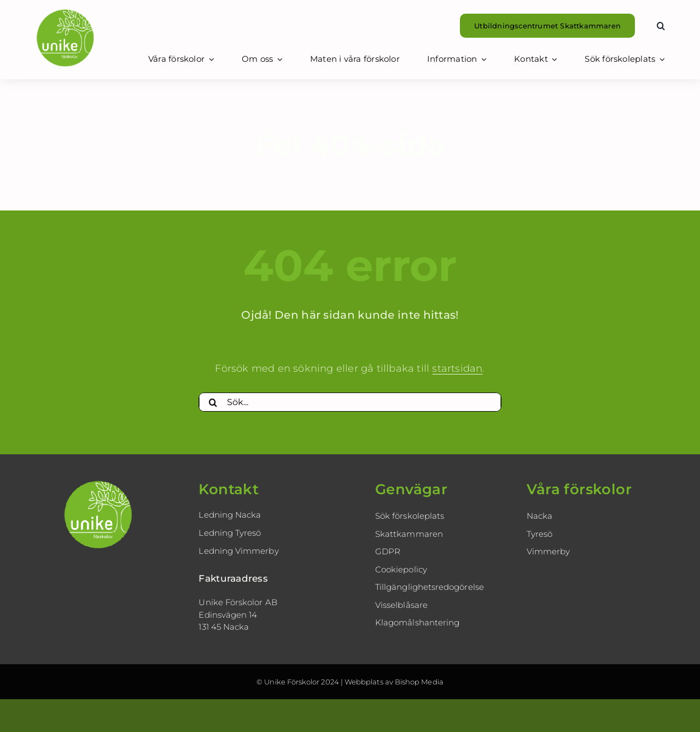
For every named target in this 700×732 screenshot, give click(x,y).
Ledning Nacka (230, 515)
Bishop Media (419, 682)
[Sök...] (350, 402)
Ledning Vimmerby (238, 551)
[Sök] (213, 402)
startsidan (457, 368)
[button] (661, 26)
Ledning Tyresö (230, 533)
